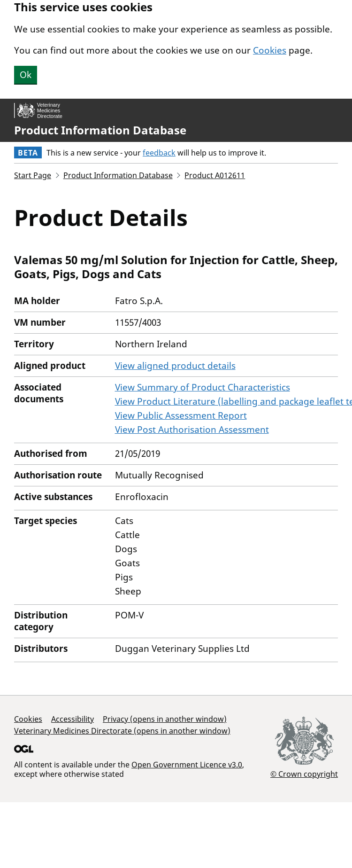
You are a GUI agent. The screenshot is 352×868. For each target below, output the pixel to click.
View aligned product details (175, 366)
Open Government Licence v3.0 (187, 765)
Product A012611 (215, 175)
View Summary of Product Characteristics (203, 387)
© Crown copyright (304, 774)
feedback (159, 153)
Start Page (33, 175)
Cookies (270, 50)
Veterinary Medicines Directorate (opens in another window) (122, 731)
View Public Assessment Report (181, 415)
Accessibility (73, 719)
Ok (26, 75)
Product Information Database (100, 130)
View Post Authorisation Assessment (192, 430)
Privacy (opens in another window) (165, 719)
